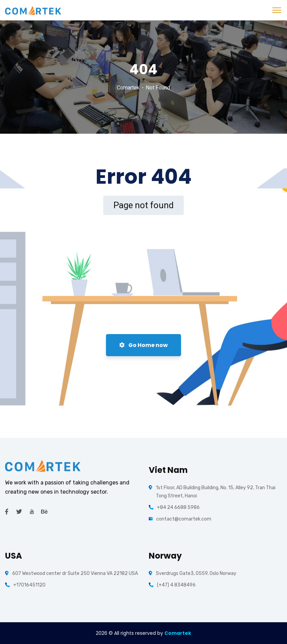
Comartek (128, 88)
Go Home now (143, 345)
